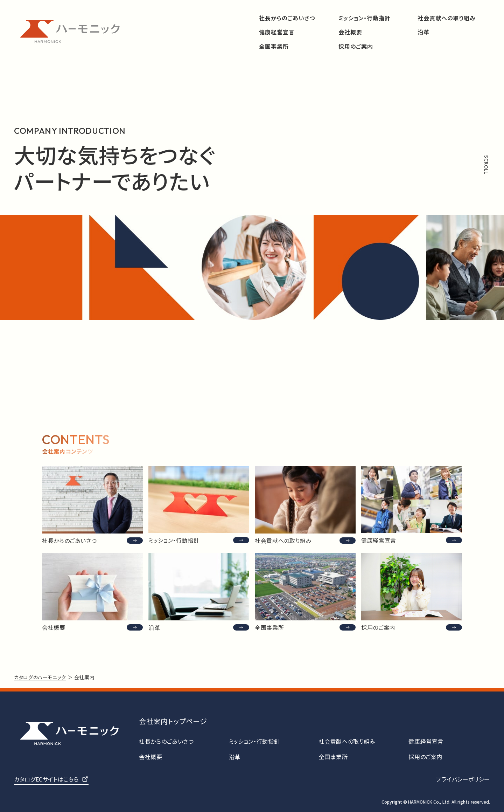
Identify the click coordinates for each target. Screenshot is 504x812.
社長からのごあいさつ (287, 18)
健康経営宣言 (277, 32)
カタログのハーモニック (40, 677)
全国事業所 (274, 46)
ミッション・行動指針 (365, 18)
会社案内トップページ (173, 721)
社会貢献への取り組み (447, 18)
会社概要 (350, 32)
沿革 (423, 32)
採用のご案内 (356, 46)
